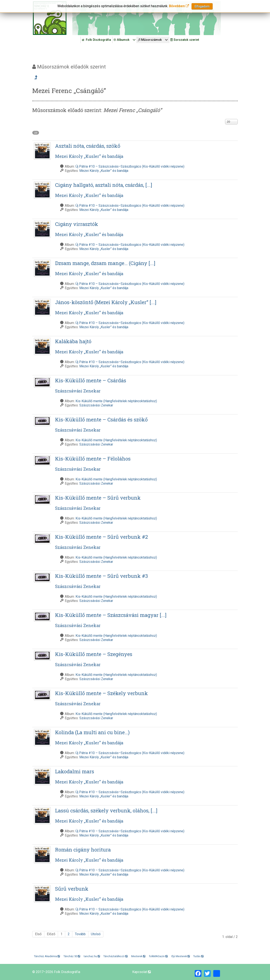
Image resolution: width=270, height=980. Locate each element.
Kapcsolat (142, 972)
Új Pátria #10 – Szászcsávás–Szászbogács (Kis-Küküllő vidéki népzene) (130, 166)
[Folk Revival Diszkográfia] (147, 18)
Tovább (80, 934)
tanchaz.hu (92, 956)
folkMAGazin (158, 956)
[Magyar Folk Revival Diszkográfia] (50, 18)
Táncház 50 (72, 956)
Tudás (198, 956)
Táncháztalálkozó (115, 956)
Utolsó (96, 934)
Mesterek (138, 956)
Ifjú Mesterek (181, 956)
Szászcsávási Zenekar (96, 405)
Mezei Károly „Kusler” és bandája (104, 171)
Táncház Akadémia (47, 956)
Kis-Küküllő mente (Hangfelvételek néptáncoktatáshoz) (116, 401)
